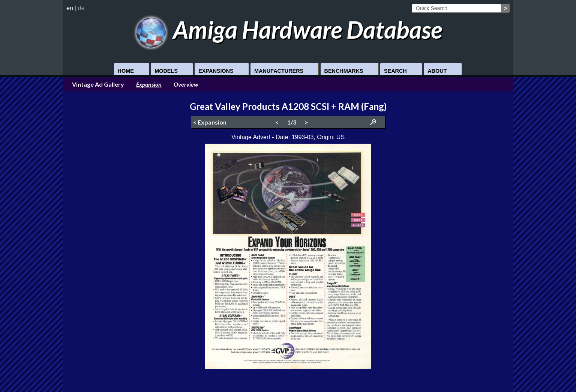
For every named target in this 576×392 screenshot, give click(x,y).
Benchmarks (344, 71)
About (437, 71)
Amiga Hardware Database (288, 29)
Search (395, 71)
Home (126, 71)
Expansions (216, 71)
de (81, 8)
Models (166, 71)
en (70, 8)
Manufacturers (279, 71)
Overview (186, 84)
